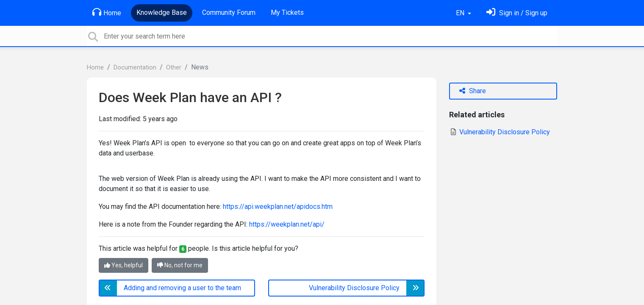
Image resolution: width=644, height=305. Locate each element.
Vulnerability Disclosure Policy (500, 132)
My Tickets (287, 12)
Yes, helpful (124, 265)
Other (174, 68)
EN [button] (461, 13)
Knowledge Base (162, 12)
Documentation (135, 68)
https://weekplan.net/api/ (287, 224)
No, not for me (180, 265)
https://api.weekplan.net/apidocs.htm (278, 207)
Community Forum (229, 12)
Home (107, 12)
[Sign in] (517, 13)
